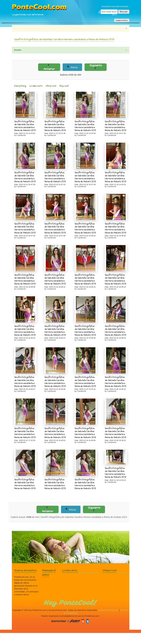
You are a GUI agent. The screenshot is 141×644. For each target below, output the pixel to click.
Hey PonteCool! (70, 602)
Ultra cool (51, 86)
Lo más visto (36, 86)
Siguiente (96, 66)
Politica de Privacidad (108, 610)
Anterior (49, 67)
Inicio (73, 67)
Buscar (124, 12)
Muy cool (64, 86)
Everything (20, 86)
